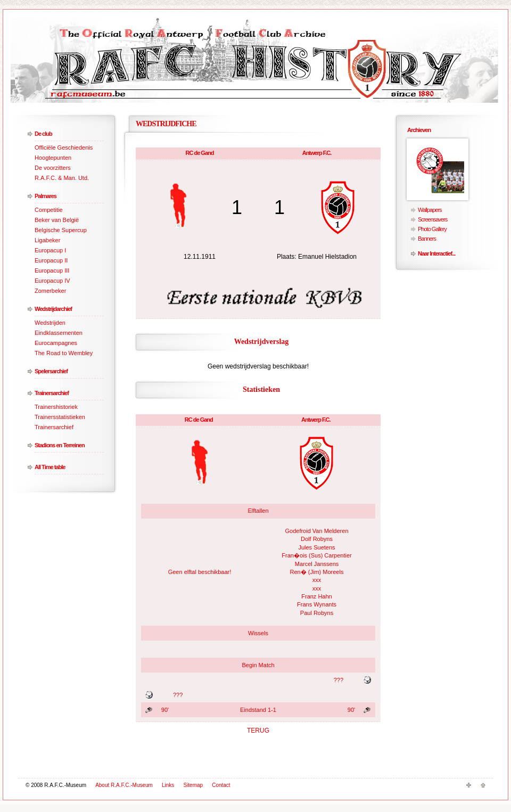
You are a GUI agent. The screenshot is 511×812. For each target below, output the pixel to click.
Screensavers (432, 219)
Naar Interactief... (436, 253)
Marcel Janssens (317, 564)
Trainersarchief (52, 393)
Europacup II (51, 260)
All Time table (50, 467)
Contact (221, 785)
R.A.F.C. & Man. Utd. (62, 178)
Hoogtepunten (53, 158)
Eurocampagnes (56, 343)
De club (43, 134)
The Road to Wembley (64, 353)
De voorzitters (53, 168)
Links (168, 785)
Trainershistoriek (56, 407)
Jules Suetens (316, 547)
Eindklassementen (59, 333)
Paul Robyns (317, 613)
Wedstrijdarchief (53, 309)
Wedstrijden (50, 323)
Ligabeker (47, 240)
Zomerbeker (50, 291)
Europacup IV (52, 281)
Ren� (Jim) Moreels (317, 572)
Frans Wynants (317, 604)
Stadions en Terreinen (60, 445)
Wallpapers (430, 210)
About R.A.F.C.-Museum (124, 785)
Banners (427, 239)
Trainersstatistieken (60, 417)
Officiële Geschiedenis (64, 147)
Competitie (49, 210)
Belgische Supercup (61, 230)
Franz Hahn (316, 596)
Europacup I (50, 250)
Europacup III (52, 270)
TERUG (258, 731)
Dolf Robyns (317, 539)
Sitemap (193, 785)
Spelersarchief (51, 371)
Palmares (46, 196)
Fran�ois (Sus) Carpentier (316, 555)
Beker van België (57, 220)
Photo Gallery (432, 229)
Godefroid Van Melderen (316, 531)
